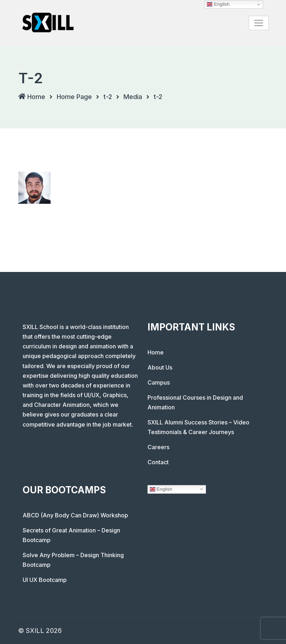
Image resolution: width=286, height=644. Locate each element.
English (161, 489)
